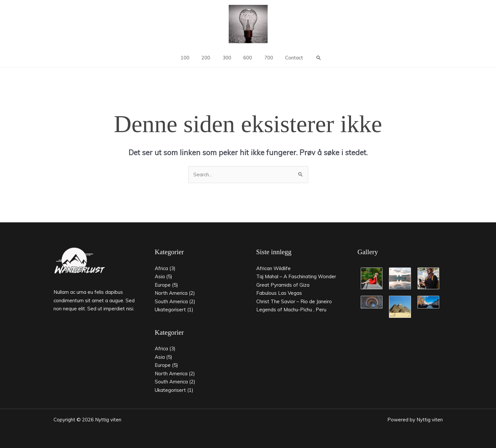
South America (171, 301)
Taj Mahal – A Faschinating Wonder (296, 276)
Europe (163, 285)
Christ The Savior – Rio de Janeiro (294, 301)
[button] (311, 58)
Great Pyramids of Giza (283, 285)
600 (247, 58)
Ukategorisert (170, 310)
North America (171, 293)
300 (228, 58)
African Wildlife (273, 268)
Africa (161, 268)
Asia (160, 276)
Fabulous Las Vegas (279, 293)
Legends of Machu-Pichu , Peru (291, 310)
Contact (288, 58)
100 (191, 58)
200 (210, 58)
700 (265, 58)
